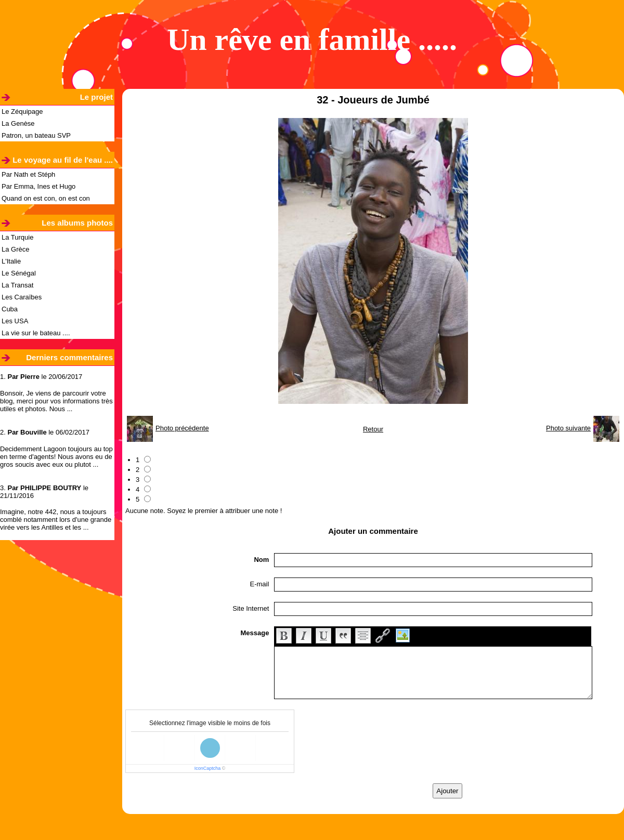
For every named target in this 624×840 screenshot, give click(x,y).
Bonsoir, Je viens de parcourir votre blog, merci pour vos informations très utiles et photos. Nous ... (56, 401)
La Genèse (18, 123)
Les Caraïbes (22, 297)
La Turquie (17, 237)
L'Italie (11, 261)
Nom (261, 560)
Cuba (10, 309)
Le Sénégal (19, 273)
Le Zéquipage (22, 111)
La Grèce (15, 249)
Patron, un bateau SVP (36, 135)
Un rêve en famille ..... (312, 40)
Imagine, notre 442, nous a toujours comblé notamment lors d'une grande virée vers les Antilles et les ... (56, 520)
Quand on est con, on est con (46, 198)
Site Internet (251, 608)
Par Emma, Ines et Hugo (38, 186)
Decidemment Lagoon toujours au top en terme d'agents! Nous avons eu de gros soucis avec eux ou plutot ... (56, 457)
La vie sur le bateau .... (36, 333)
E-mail (260, 584)
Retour (373, 429)
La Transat (17, 285)
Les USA (15, 321)
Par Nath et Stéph (28, 174)
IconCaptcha (208, 768)
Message (255, 633)
